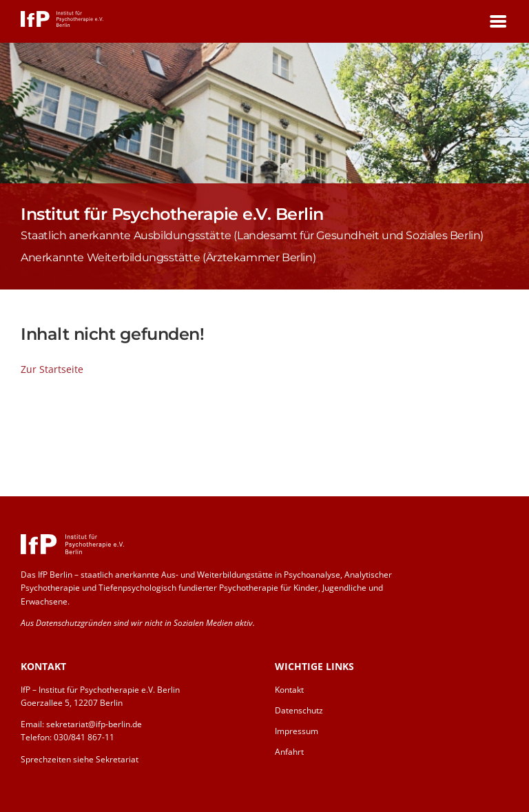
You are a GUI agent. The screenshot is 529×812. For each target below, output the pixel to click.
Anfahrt (289, 752)
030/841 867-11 (84, 737)
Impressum (297, 731)
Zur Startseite (52, 369)
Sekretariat (117, 759)
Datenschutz (299, 710)
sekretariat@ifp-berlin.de (94, 724)
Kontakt (289, 690)
